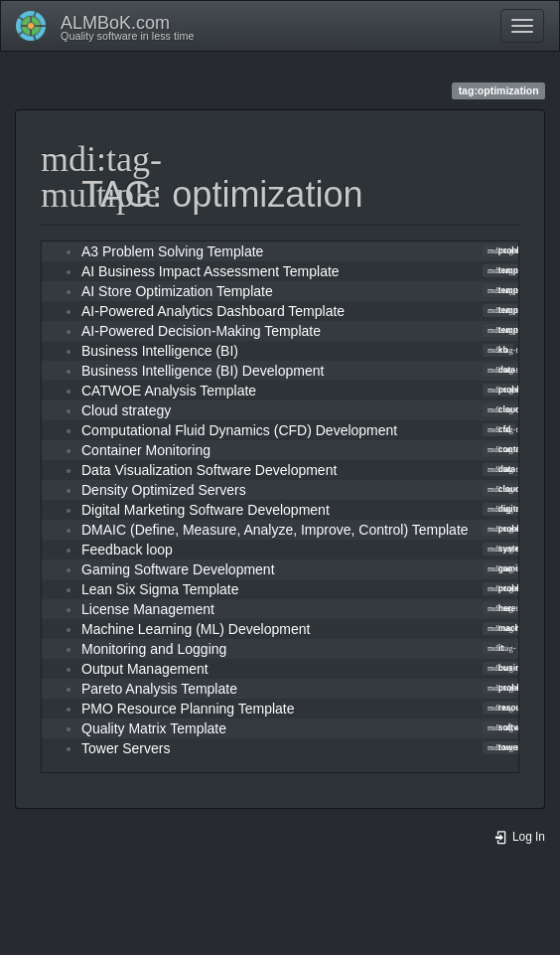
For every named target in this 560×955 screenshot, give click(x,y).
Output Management (145, 669)
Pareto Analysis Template (159, 689)
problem (509, 250)
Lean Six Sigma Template (160, 589)
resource (510, 708)
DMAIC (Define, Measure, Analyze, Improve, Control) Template (275, 530)
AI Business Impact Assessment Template (210, 271)
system (507, 549)
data (501, 370)
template (510, 270)
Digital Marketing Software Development (206, 510)
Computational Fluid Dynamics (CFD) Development (239, 430)
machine (510, 628)
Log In (519, 837)
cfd (499, 429)
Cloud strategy (126, 410)
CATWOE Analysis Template (169, 391)
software (510, 727)
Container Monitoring (146, 450)
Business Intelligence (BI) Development (203, 371)
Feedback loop (127, 550)
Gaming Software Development (178, 569)
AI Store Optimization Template (177, 291)
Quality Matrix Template (154, 728)
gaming (508, 568)
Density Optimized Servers (164, 490)
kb (498, 350)
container (511, 449)
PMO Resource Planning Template (188, 709)
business (511, 668)
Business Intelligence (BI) (160, 351)
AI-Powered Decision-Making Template (201, 331)
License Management (148, 609)
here (501, 608)
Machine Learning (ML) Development (196, 629)
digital (505, 509)
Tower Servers (126, 748)
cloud (504, 409)
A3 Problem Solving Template (172, 251)
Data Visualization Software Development (209, 470)
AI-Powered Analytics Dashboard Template (213, 311)
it (495, 648)
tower (504, 747)
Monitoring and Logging (154, 649)
